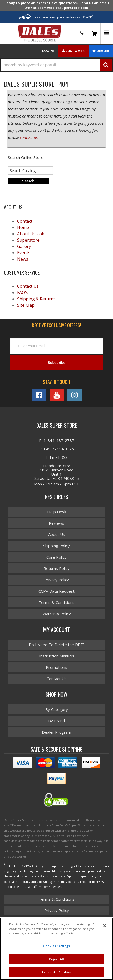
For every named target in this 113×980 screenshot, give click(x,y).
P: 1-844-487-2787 (57, 440)
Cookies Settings (57, 946)
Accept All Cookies (57, 972)
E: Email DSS (57, 457)
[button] (57, 65)
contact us (29, 137)
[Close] (105, 926)
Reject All (56, 959)
